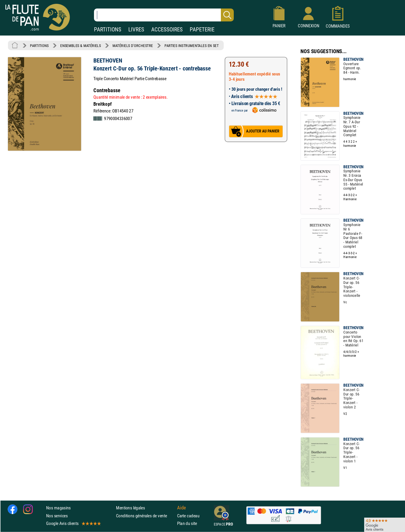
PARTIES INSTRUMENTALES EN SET (192, 46)
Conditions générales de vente (145, 516)
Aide (182, 508)
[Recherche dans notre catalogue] (164, 15)
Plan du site (187, 523)
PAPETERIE (202, 30)
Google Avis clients (73, 523)
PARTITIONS (108, 30)
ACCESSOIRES (167, 30)
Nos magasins (58, 508)
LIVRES (136, 30)
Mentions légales (130, 508)
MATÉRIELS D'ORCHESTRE (133, 46)
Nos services (57, 516)
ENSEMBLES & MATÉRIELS (81, 46)
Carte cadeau (188, 516)
